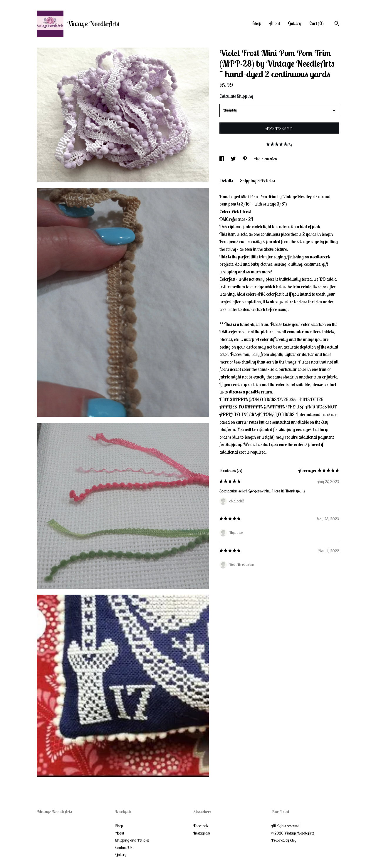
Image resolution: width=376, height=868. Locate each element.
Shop (257, 23)
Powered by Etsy (284, 840)
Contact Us (124, 847)
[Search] (337, 24)
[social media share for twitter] (234, 159)
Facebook (201, 826)
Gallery (295, 23)
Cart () (317, 23)
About (275, 23)
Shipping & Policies (257, 181)
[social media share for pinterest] (245, 159)
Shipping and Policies (132, 840)
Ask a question (266, 159)
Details (227, 181)
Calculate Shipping (236, 96)
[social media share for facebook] (222, 159)
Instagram (202, 833)
